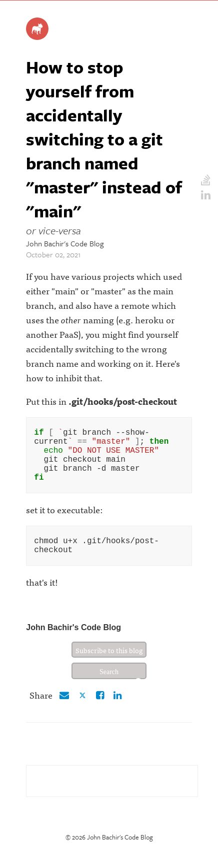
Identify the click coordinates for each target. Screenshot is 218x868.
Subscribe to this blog (109, 666)
